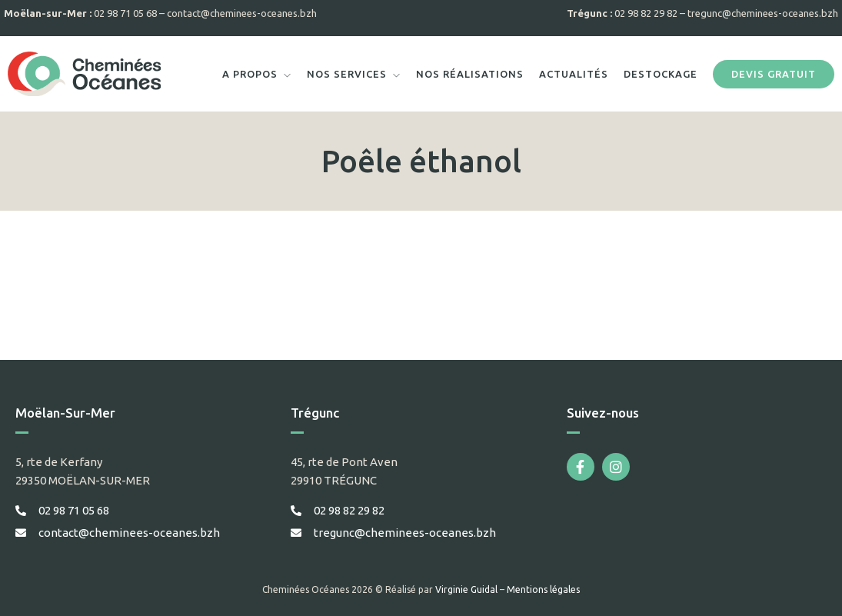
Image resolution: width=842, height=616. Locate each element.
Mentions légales (543, 589)
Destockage (661, 74)
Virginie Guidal (466, 589)
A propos (250, 74)
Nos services (347, 74)
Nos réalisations (470, 74)
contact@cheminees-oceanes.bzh (242, 13)
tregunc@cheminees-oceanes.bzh (763, 13)
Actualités (574, 74)
